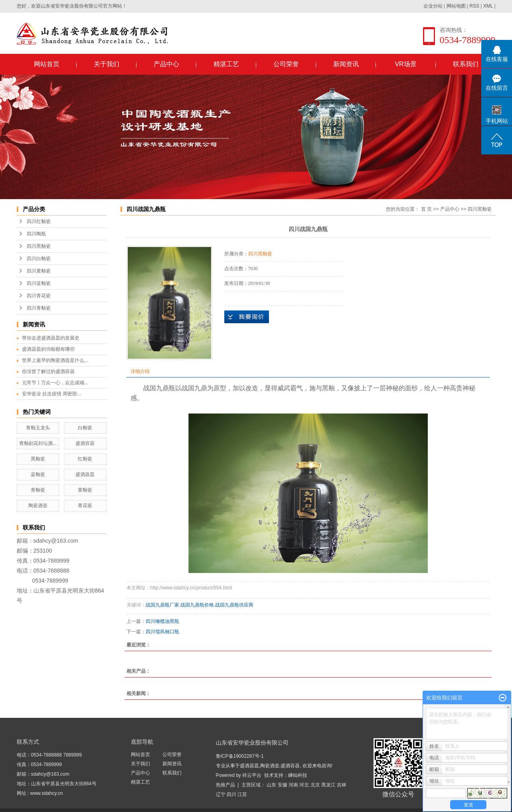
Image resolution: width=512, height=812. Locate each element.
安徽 (283, 785)
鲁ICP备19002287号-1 (240, 756)
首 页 (426, 209)
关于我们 (107, 64)
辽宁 (221, 794)
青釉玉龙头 (38, 428)
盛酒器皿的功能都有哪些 (48, 349)
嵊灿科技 (298, 775)
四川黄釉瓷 (39, 271)
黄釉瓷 (85, 490)
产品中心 (166, 64)
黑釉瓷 (38, 459)
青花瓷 (85, 506)
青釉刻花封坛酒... (38, 443)
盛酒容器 (85, 443)
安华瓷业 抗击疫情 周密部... (52, 394)
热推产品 (225, 785)
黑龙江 (328, 785)
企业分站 (433, 6)
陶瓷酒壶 (38, 506)
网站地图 (456, 6)
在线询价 (247, 317)
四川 (231, 794)
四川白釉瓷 (39, 259)
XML (488, 6)
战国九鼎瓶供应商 (234, 605)
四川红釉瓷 (39, 221)
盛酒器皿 (85, 474)
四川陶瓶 (36, 234)
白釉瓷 (85, 428)
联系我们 (466, 64)
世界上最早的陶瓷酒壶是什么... (55, 360)
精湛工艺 (226, 64)
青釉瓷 (38, 490)
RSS (474, 6)
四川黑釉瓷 (39, 246)
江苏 (242, 794)
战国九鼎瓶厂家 (162, 605)
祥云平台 (252, 775)
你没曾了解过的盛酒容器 (48, 371)
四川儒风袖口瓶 (162, 632)
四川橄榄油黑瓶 (162, 621)
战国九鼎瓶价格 (197, 605)
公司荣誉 (286, 64)
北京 (315, 785)
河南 (293, 785)
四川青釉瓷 (39, 308)
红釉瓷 (85, 459)
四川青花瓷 (39, 296)
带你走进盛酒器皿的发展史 (51, 338)
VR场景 (405, 64)
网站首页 (47, 64)
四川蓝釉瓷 (39, 283)
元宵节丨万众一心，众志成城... (55, 383)
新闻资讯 (346, 64)
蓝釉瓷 (38, 474)
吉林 (342, 785)
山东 (271, 785)
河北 (304, 785)
